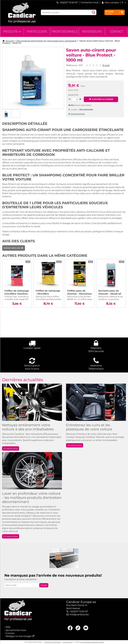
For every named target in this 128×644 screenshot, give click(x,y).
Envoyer (44, 585)
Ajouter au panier (101, 99)
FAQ (8, 627)
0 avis (106, 65)
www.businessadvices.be (92, 642)
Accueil (10, 41)
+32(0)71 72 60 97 (69, 3)
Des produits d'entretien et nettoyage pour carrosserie (46, 41)
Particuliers (37, 32)
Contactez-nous (89, 2)
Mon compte (110, 3)
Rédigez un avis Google (18, 636)
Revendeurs (92, 32)
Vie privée (67, 642)
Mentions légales (53, 642)
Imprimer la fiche (78, 114)
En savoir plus (11, 448)
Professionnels (65, 32)
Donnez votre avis (14, 248)
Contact (116, 32)
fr (123, 2)
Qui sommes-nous (16, 630)
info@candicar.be (79, 614)
